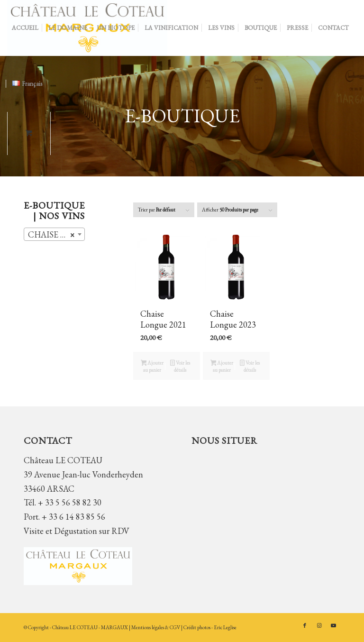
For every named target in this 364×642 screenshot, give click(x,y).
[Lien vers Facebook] (305, 625)
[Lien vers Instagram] (319, 625)
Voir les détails (180, 366)
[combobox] (54, 234)
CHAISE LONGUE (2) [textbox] (56, 235)
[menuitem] (25, 28)
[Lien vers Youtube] (333, 625)
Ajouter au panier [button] (152, 366)
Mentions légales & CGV (156, 627)
